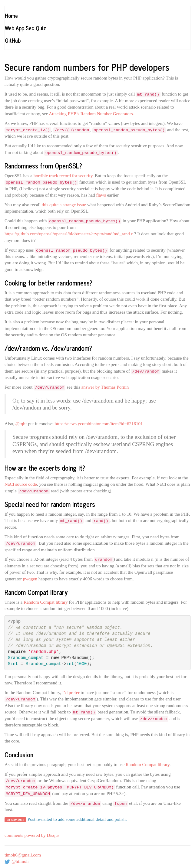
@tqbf (21, 424)
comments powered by (32, 835)
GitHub (13, 40)
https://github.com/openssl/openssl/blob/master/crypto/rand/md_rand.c (69, 234)
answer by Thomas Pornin (105, 387)
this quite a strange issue (64, 205)
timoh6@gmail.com (23, 855)
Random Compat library (46, 602)
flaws (101, 195)
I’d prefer (71, 693)
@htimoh (20, 861)
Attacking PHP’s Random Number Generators (91, 114)
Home (11, 15)
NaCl (9, 484)
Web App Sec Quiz (25, 28)
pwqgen (30, 579)
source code (26, 484)
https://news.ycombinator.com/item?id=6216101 (99, 424)
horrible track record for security (63, 176)
